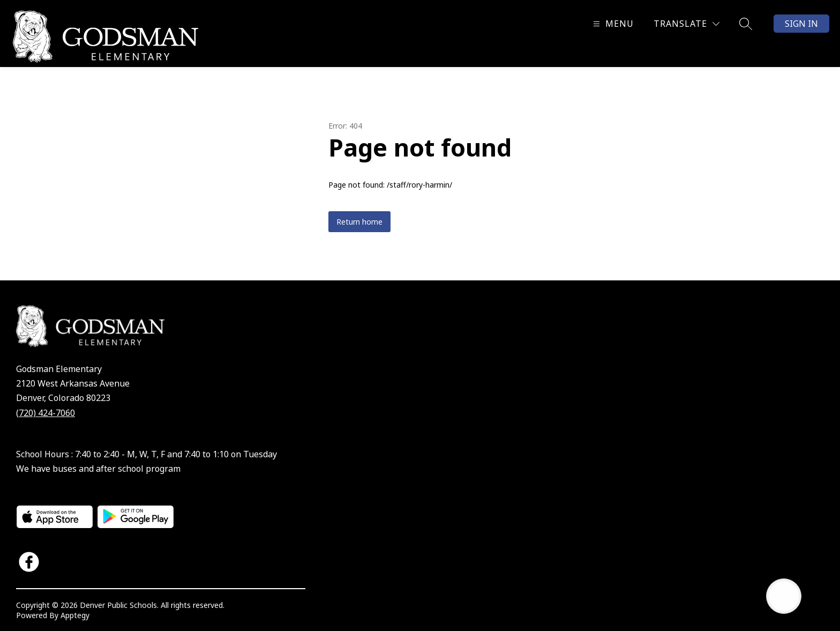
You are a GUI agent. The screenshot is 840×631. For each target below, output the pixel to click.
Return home (359, 222)
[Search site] (746, 24)
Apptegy (75, 615)
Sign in (801, 24)
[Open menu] (612, 24)
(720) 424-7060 (46, 413)
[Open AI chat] (784, 596)
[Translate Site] (687, 24)
